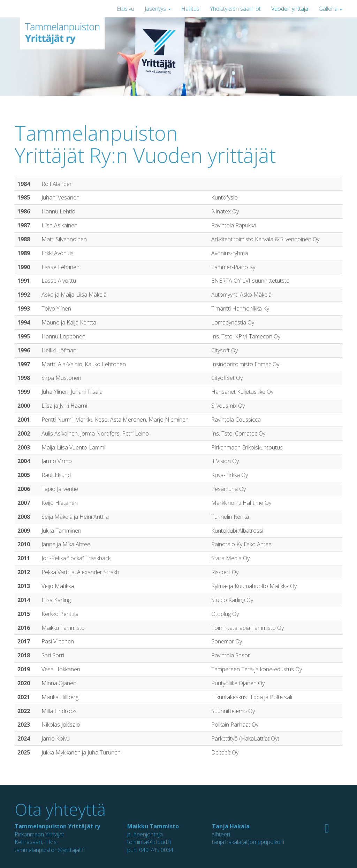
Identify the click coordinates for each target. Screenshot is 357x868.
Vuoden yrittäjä (290, 9)
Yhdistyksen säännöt (235, 9)
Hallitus (190, 9)
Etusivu (126, 9)
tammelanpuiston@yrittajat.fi (50, 850)
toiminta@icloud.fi (149, 842)
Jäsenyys (158, 9)
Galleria (331, 9)
